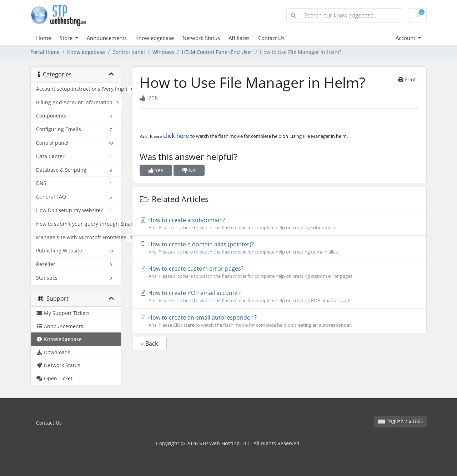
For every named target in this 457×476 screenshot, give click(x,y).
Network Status (201, 38)
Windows (163, 52)
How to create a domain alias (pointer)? (279, 248)
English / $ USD (400, 421)
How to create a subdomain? (279, 224)
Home (44, 38)
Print (407, 79)
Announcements (107, 38)
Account (406, 38)
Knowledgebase (155, 38)
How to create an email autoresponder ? (279, 321)
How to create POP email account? (279, 296)
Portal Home (45, 52)
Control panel (129, 52)
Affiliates (239, 38)
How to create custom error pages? (279, 272)
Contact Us (271, 38)
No (189, 170)
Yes (156, 170)
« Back (149, 344)
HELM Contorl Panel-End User (217, 52)
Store (67, 38)
